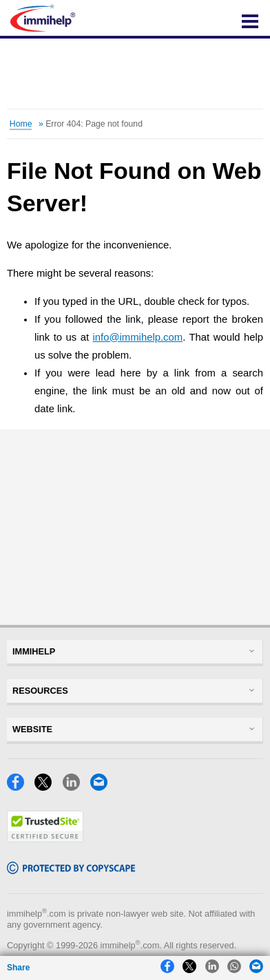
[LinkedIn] (75, 787)
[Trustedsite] (45, 839)
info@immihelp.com (138, 337)
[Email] (103, 787)
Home (21, 124)
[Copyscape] (71, 870)
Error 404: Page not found (94, 124)
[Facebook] (19, 787)
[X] (47, 787)
